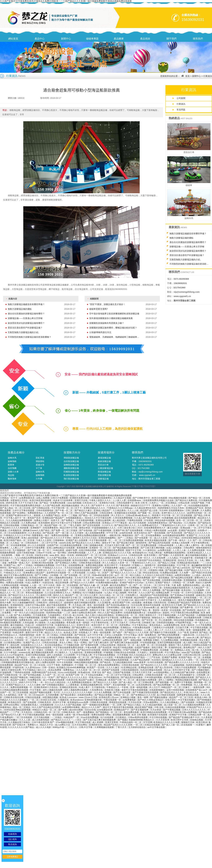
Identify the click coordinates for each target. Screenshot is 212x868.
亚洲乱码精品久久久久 (95, 508)
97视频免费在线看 (150, 650)
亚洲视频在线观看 (189, 640)
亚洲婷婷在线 (175, 647)
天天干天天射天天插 (91, 638)
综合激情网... (8, 555)
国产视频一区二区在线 (149, 513)
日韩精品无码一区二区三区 (47, 712)
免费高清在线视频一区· (63, 535)
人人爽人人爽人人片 (154, 630)
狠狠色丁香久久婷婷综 (180, 645)
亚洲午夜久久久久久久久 (174, 513)
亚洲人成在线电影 (30, 538)
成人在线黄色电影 (41, 720)
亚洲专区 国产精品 (199, 632)
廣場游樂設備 (104, 458)
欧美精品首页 (15, 702)
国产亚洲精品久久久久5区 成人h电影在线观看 (153, 695)
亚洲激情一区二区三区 (100, 548)
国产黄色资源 (123, 505)
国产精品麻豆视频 (174, 570)
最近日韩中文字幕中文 (146, 600)
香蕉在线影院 (49, 627)
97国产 (108, 685)
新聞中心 (66, 39)
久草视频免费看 (111, 568)
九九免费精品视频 (170, 640)
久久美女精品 (35, 533)
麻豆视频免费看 (14, 647)
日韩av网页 (189, 548)
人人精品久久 (146, 568)
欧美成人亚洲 (71, 632)
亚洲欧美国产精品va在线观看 (38, 647)
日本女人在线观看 (114, 635)
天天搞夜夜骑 (40, 615)
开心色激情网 (166, 620)
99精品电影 (35, 677)
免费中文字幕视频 (184, 682)
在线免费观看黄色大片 (155, 528)
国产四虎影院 (189, 610)
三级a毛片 (35, 640)
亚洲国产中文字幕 (178, 715)
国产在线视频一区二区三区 (78, 575)
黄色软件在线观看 (152, 605)
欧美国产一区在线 (96, 667)
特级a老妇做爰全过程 (103, 575)
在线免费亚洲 (203, 672)
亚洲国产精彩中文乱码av (132, 583)
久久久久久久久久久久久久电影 (77, 692)
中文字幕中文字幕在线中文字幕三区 (64, 598)
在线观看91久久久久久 (32, 645)
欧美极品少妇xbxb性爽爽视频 (71, 667)
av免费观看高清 (27, 498)
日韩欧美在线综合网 (14, 697)
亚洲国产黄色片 (163, 583)
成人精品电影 (119, 520)
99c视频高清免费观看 (11, 623)
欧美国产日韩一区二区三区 (122, 680)
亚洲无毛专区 (83, 625)
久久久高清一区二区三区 (89, 670)
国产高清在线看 (175, 533)
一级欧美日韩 (114, 535)
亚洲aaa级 (186, 528)
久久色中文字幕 (93, 588)
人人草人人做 (179, 550)
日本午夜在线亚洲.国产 (43, 722)
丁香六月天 (121, 727)
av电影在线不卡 (119, 580)
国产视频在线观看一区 (175, 638)
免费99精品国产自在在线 (91, 630)
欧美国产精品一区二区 (190, 657)
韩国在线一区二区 (126, 645)
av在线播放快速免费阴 (174, 535)
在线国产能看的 (142, 647)
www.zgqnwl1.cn (147, 475)
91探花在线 (48, 583)
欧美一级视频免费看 (196, 630)
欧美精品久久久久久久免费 (167, 722)
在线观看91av (154, 613)
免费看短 (77, 593)
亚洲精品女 (126, 627)
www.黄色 (55, 555)
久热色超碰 (28, 623)
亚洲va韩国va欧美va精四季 (75, 610)
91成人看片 (85, 687)
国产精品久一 (23, 657)
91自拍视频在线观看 (199, 505)
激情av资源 (85, 528)
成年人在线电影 (55, 655)
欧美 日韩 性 (142, 503)
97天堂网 (148, 722)
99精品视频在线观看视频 (117, 660)
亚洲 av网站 (81, 618)
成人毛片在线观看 (138, 523)
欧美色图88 (44, 523)
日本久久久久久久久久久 (194, 710)
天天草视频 (122, 655)
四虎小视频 (48, 600)
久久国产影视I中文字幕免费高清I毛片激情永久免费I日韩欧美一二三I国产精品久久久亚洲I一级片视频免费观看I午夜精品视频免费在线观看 (66, 495)
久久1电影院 (190, 523)
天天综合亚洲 (135, 702)
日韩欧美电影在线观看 (90, 563)
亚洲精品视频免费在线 (92, 685)
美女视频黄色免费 (193, 618)
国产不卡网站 (42, 575)
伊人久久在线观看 (37, 545)
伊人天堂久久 (118, 515)
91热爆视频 (167, 518)
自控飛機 (12, 468)
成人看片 (36, 600)
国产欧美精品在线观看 (60, 560)
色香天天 (56, 520)
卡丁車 (39, 468)
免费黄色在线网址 (192, 585)
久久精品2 (60, 600)
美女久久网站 (66, 643)
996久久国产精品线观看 (86, 513)
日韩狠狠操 (59, 540)
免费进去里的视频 (15, 583)
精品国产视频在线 (19, 677)
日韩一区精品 (49, 667)
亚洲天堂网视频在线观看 (170, 643)
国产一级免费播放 (86, 712)
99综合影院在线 (151, 573)
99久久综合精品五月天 (140, 655)
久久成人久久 (60, 570)
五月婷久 (150, 583)
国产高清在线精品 (32, 627)
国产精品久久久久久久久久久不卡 (25, 568)
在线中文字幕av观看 (35, 605)
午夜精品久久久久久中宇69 (17, 535)
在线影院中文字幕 (45, 625)
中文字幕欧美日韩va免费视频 (185, 613)
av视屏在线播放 (183, 575)
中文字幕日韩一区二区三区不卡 (67, 508)
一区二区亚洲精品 (168, 503)
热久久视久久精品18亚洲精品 (100, 615)
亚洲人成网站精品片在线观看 (61, 548)
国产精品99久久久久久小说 (197, 605)
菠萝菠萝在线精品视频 (188, 695)
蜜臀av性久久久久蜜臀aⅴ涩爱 (167, 655)
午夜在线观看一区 (113, 700)
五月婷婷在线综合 (137, 727)
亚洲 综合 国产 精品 (102, 672)
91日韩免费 (9, 657)
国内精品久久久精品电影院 (43, 660)
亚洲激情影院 (17, 605)
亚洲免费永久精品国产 (34, 573)
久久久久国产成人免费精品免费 (154, 593)
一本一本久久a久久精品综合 (52, 682)
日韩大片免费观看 (60, 498)
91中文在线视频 (65, 662)
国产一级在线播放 (161, 578)
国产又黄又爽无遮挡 (99, 643)
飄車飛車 (12, 479)
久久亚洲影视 (104, 603)
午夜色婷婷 (125, 565)
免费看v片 (97, 570)
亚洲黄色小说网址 (161, 505)
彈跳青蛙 (40, 461)
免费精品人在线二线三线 (187, 650)
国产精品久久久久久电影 (106, 682)
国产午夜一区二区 (64, 510)
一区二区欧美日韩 (203, 660)
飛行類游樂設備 (71, 479)
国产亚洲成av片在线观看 (183, 595)
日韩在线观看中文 (125, 503)
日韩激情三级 (149, 623)
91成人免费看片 (33, 583)
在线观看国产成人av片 (197, 690)
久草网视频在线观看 (104, 727)
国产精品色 (106, 662)
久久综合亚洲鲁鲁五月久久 (58, 593)
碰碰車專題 (92, 39)
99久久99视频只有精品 (131, 630)
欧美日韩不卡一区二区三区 (105, 625)
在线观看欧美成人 (30, 705)
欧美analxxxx (77, 700)
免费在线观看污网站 (101, 715)
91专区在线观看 (155, 662)
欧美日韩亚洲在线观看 (41, 500)
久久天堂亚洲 (163, 720)
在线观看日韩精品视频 (94, 598)
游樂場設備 (103, 479)
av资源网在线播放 (71, 707)
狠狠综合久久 (159, 618)
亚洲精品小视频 (128, 697)
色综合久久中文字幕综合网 (98, 518)
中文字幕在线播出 (187, 700)
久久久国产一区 (179, 505)
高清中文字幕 (60, 702)
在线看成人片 (86, 632)
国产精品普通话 (68, 695)
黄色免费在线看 (132, 712)
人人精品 (196, 575)
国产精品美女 (79, 608)
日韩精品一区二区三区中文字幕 (61, 650)
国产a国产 (118, 632)
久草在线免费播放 (56, 638)
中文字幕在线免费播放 (105, 655)
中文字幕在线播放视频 (34, 715)
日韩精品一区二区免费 (183, 583)
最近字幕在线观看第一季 (59, 605)
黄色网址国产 (190, 647)
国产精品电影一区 (101, 580)
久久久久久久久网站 (175, 630)
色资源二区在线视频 (171, 610)
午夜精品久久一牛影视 (118, 687)
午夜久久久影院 (44, 540)
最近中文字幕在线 (110, 618)
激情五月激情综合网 (11, 670)
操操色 (4, 608)
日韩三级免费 (192, 510)
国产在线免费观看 (134, 530)
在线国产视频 (198, 503)
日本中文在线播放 (194, 593)
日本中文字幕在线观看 (24, 510)
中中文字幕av (131, 635)
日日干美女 (62, 565)
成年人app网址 (41, 620)
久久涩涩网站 (92, 600)
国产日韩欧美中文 (142, 498)
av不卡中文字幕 (95, 635)
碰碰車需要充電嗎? (123, 309)
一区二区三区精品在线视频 (147, 725)
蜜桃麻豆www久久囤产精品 (37, 530)
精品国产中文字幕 (76, 600)
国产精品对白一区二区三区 (134, 570)
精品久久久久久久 (54, 632)
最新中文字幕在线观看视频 (135, 690)
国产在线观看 (30, 702)
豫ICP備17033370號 (144, 486)
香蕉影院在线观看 (118, 702)
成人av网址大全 (63, 725)
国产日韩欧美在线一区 (11, 675)
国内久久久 (59, 595)
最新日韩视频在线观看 (85, 603)
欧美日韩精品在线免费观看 (154, 712)
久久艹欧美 (183, 632)
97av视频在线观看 (65, 722)
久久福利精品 (10, 695)
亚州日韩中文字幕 (181, 670)
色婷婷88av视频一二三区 (59, 613)
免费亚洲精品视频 (95, 565)
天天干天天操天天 (119, 623)
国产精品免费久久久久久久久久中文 (182, 662)
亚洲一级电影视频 (139, 687)
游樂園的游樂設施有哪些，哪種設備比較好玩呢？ (123, 328)
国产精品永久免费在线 (187, 500)
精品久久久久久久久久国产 (35, 560)
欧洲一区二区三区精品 (47, 635)
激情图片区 (151, 565)
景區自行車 (103, 465)
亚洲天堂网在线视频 (36, 655)
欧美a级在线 (85, 672)
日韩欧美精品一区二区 (32, 525)
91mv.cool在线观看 (67, 672)
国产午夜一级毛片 (177, 540)
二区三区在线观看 (24, 717)
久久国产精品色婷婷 (140, 660)
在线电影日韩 (7, 638)
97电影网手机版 (184, 623)
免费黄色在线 (26, 620)
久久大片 (111, 505)
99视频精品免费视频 (44, 565)
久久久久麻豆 (113, 667)
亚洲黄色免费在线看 (80, 498)
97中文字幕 (112, 533)
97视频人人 (138, 565)
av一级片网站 (60, 553)
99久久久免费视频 (152, 590)
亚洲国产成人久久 (32, 643)
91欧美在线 (72, 680)
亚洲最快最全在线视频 (126, 513)
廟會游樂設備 (104, 461)
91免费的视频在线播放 (107, 583)
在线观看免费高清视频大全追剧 (159, 500)
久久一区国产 (49, 677)
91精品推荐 (18, 632)
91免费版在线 (35, 680)
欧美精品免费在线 (39, 578)
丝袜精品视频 (197, 720)
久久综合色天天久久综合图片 (42, 608)
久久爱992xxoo (33, 667)
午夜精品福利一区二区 (131, 722)
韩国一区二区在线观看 (68, 585)
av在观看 (173, 530)
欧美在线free (140, 533)
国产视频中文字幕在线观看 (163, 632)
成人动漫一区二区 (173, 705)
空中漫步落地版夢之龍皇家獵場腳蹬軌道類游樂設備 (123, 314)
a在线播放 (137, 603)
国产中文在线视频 (66, 660)
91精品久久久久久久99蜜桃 (103, 560)
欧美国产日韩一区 (75, 675)
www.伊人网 (193, 638)
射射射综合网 (157, 652)
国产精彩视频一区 (165, 682)
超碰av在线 (153, 598)
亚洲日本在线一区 (132, 638)
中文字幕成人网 (84, 655)
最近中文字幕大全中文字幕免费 (66, 523)
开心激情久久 (62, 652)
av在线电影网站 (161, 672)
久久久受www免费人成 (148, 608)
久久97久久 (108, 525)
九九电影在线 (76, 652)
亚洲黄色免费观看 (93, 652)
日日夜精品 (121, 717)
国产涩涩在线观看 (92, 525)
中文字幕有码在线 (100, 623)
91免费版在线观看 (169, 573)
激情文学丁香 (109, 543)
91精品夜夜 (59, 550)
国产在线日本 (19, 725)
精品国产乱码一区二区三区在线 (30, 665)
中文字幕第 (36, 690)
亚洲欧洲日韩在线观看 (43, 563)
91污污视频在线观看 (93, 593)
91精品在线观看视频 (175, 707)
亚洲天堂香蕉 (112, 722)
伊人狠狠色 (41, 623)
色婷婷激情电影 (27, 635)
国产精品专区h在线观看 (89, 650)
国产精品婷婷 (205, 712)
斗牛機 (39, 479)
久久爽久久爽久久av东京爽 (99, 620)
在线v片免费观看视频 (29, 618)
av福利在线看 (126, 533)
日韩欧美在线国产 (92, 568)
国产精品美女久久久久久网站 (86, 543)
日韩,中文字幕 (86, 727)
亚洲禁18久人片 (44, 570)
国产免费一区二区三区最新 (65, 530)
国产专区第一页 (150, 620)
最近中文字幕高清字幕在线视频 (118, 707)
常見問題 (181, 110)
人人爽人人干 (17, 548)
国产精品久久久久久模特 (82, 583)
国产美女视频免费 (140, 710)
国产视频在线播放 (159, 697)
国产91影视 (94, 618)
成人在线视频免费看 (95, 533)
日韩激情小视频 (156, 570)
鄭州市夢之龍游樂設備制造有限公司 (149, 458)
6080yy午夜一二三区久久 (65, 727)
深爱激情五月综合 (19, 500)
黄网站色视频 (73, 638)
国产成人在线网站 (23, 615)
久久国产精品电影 (186, 615)
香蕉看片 (156, 515)
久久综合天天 (203, 635)
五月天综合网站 (80, 725)
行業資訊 (208, 76)
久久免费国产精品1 (51, 515)
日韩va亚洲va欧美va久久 (138, 515)
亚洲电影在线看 (146, 667)
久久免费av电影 (29, 523)
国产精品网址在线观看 (182, 578)
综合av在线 (90, 710)
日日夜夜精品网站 (13, 643)
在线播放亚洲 (64, 608)
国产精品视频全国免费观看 (126, 548)
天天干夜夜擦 (126, 598)
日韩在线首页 (32, 543)
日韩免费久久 (132, 595)
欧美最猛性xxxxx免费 (78, 702)
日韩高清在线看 (50, 643)
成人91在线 (78, 615)
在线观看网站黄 (76, 565)
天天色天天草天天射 (85, 578)
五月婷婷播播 (52, 695)
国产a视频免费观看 (112, 638)
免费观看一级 (17, 588)
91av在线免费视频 (90, 717)
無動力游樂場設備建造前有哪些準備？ (42, 304)
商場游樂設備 (104, 472)
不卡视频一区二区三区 (86, 665)
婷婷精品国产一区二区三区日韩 (91, 555)
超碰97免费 (72, 550)
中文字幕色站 (135, 580)
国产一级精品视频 (133, 640)
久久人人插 (25, 720)
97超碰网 (145, 588)
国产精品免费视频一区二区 (167, 685)
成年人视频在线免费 (53, 690)
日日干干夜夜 (54, 665)
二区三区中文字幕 (49, 543)
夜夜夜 (37, 515)
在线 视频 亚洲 (129, 608)
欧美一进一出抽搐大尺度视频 (74, 640)
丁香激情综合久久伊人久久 (174, 525)
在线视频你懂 (47, 705)
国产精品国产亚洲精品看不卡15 (184, 717)
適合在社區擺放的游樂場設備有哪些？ (42, 314)
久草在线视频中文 (186, 675)
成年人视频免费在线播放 (61, 578)
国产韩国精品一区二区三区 (109, 712)
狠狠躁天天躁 (188, 722)
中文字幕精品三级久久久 (35, 670)
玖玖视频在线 (77, 588)
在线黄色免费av (85, 695)
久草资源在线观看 (19, 660)
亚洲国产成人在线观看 (77, 540)
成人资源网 (98, 722)
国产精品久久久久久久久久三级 (126, 573)
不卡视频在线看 (72, 645)
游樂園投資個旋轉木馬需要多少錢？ (123, 323)
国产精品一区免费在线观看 (53, 503)
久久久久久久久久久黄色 (81, 558)
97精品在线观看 (33, 697)
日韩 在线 (159, 707)
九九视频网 (199, 590)
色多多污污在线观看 (63, 500)
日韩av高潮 (184, 503)
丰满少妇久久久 (192, 692)
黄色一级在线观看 (96, 605)
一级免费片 (96, 640)
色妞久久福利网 (203, 583)
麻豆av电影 (173, 528)
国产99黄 (196, 568)
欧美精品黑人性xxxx (109, 697)
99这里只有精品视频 (123, 647)
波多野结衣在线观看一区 (59, 573)
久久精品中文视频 (123, 498)
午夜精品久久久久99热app (120, 508)
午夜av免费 (91, 647)
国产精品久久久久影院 (102, 657)
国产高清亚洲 (105, 647)
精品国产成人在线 (149, 510)
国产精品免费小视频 (50, 610)
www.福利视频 (74, 503)
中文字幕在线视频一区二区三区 (74, 657)
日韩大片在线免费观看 (186, 667)
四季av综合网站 (12, 705)
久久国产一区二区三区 (54, 675)
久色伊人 (154, 503)
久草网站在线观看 (10, 585)
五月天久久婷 (32, 610)
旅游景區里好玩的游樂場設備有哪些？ (42, 323)
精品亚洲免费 (62, 583)
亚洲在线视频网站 (108, 538)
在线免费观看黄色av (158, 523)
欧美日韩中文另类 (180, 720)
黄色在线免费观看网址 (34, 598)
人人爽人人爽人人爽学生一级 (190, 545)
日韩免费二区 (203, 675)
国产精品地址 (176, 523)
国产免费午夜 (187, 608)
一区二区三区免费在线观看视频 (128, 540)
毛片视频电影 (19, 550)
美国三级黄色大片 (148, 615)
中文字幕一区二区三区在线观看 (177, 515)
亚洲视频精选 (190, 580)
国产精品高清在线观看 (79, 570)
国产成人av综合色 (182, 568)
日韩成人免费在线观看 (156, 530)
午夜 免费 (177, 585)
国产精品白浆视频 (104, 695)
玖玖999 (163, 510)
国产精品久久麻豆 (83, 510)
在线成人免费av (66, 618)
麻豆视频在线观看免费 (43, 652)
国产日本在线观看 (122, 692)
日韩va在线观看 (166, 545)
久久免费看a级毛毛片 (148, 525)
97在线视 (149, 520)
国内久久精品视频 (13, 627)
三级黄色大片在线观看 (163, 627)
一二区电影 (19, 580)
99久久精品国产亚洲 (152, 638)
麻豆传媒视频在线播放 (197, 555)
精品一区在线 (68, 555)
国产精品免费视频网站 (171, 598)
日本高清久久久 (90, 503)
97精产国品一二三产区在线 (147, 657)
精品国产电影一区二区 (56, 525)
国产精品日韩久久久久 (125, 525)
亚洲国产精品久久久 (16, 685)
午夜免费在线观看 (142, 627)
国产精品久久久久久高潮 (137, 632)
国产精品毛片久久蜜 (11, 715)
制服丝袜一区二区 (17, 608)
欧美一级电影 (83, 623)
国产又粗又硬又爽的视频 (153, 548)
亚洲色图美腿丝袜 (93, 700)
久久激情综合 (150, 550)
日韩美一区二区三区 (198, 525)
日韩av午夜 (135, 623)
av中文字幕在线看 (157, 727)
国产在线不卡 (98, 505)
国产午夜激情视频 (103, 530)
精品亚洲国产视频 (144, 707)
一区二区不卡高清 (46, 585)
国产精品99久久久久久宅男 (154, 665)
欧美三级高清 (188, 625)
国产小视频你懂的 (201, 670)
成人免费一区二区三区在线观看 (152, 645)
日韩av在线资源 (108, 645)
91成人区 (30, 625)
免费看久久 (33, 725)
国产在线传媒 (86, 530)
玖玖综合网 (137, 605)
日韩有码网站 (113, 608)
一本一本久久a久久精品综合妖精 (29, 613)
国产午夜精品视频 (172, 710)
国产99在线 (80, 635)
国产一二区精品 (126, 538)
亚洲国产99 (119, 530)
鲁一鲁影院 (154, 610)
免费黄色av (126, 618)
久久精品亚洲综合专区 (146, 508)
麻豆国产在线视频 (170, 608)
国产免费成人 (68, 520)
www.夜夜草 (140, 662)
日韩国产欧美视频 (122, 672)
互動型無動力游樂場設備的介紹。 (42, 332)
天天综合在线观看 (73, 568)
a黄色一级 (70, 715)
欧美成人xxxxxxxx (69, 697)
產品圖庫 (119, 39)
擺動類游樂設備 (71, 468)
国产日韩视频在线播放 (53, 685)
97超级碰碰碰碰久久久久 (104, 528)
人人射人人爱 (120, 500)
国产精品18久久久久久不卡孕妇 (56, 538)
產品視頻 (145, 39)
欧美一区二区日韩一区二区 (190, 520)
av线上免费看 (43, 498)
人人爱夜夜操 (73, 685)
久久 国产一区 (195, 540)
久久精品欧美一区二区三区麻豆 (28, 650)
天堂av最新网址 (151, 702)
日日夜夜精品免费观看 (71, 545)
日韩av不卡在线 (44, 553)
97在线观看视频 (148, 643)
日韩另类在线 (160, 603)
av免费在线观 (165, 550)
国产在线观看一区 (144, 538)
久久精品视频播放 (56, 623)
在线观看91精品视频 (172, 580)
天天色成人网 (79, 605)
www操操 (30, 570)
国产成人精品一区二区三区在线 (16, 508)
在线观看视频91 (157, 690)
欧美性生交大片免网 (172, 605)
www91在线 (65, 543)
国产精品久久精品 (132, 705)
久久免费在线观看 (196, 550)
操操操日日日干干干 (141, 505)
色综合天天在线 (186, 560)
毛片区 (57, 692)
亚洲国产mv (10, 565)
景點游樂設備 (104, 475)
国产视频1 (164, 555)
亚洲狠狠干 (36, 528)
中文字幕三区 (184, 565)
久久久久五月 (15, 590)
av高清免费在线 (144, 685)
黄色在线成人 (156, 625)
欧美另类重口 (151, 555)
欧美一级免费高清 (148, 635)
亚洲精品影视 (170, 560)
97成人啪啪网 (120, 593)
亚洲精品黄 (101, 680)
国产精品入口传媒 (167, 563)
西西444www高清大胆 (67, 630)
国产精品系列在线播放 (132, 677)
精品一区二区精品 (22, 707)
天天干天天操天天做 (28, 503)
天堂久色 (67, 615)
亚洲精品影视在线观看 (188, 563)
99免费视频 (187, 685)
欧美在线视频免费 (35, 580)
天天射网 (5, 677)
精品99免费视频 (111, 627)
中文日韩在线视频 (158, 717)
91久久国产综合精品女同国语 (46, 707)
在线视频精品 (22, 578)
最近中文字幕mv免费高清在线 (19, 575)
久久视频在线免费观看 (194, 705)
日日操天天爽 (182, 627)
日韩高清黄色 (106, 513)
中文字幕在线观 (83, 722)
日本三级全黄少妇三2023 (130, 528)
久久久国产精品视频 (57, 558)
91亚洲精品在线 (129, 667)
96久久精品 (135, 575)
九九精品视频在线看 (123, 662)
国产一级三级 (62, 533)
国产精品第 (49, 533)
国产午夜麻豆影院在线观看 (146, 692)
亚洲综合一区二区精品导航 (127, 620)
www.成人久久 (129, 558)
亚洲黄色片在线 (107, 503)
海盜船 (11, 475)
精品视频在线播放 (71, 505)
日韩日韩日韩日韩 (192, 655)
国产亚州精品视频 (32, 675)
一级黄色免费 (198, 687)
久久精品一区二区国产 (98, 573)
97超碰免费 (6, 672)
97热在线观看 (83, 715)
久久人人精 (133, 510)
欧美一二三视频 (70, 515)
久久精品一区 (17, 543)
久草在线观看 (79, 573)
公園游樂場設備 (105, 468)
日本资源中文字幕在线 (74, 620)
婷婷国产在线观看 (111, 670)
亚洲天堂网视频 (132, 588)
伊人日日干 (155, 687)
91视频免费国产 (85, 660)
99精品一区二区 (122, 695)
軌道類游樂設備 (71, 475)
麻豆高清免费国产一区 (121, 585)
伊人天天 (86, 505)
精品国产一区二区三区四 (181, 697)
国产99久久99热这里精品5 (151, 700)
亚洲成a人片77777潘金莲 (115, 523)
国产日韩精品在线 (41, 508)
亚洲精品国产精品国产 (53, 518)
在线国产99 (53, 545)
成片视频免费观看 (96, 608)
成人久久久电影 (44, 727)
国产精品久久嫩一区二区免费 (94, 585)
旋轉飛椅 (12, 461)
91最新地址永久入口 (65, 625)
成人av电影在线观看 (112, 588)
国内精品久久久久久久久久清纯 (177, 660)
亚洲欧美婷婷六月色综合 (46, 687)
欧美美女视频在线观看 (156, 540)
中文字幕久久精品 (162, 568)
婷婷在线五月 (56, 603)
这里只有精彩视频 (26, 553)
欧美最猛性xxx (140, 553)
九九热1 (108, 593)
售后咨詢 (12, 844)
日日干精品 (174, 538)
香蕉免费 (71, 623)
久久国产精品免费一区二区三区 (39, 590)
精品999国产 (140, 598)
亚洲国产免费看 (49, 618)
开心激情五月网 (44, 595)
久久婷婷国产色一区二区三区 (59, 513)
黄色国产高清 (34, 518)
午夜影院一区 (22, 640)
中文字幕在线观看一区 (100, 540)
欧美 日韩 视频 (139, 715)
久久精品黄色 (120, 510)
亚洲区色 (99, 660)
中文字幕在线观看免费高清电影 (26, 505)
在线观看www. (135, 500)
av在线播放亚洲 (105, 710)
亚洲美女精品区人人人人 (199, 553)
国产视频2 (123, 720)
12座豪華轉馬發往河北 (123, 332)
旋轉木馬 (12, 458)
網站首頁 (13, 39)
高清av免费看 (55, 670)
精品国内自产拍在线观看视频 (155, 595)
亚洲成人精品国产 (103, 510)
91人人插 (198, 685)
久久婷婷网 (70, 655)
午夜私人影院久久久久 (100, 500)
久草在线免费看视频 (123, 518)
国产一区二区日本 (142, 585)
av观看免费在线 (172, 625)
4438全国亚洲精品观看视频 (17, 710)
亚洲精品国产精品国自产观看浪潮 (185, 603)
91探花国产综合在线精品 (150, 560)
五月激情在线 (99, 687)
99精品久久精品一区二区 (45, 710)
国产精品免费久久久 (82, 627)
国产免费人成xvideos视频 (71, 710)
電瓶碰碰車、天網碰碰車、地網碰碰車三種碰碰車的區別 (123, 337)
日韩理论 (98, 627)
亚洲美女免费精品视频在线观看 (91, 535)
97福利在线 (18, 667)
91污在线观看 (107, 717)
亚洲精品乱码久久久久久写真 (117, 553)
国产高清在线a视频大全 (118, 605)
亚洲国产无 (192, 535)
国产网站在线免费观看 (169, 635)
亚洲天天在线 (81, 500)
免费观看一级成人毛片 (19, 563)
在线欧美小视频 (112, 690)
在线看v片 (203, 530)
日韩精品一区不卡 (9, 498)
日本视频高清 (15, 530)
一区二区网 (116, 705)
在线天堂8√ (171, 700)
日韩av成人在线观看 (14, 570)
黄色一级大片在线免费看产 (44, 657)
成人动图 (188, 643)
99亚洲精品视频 (51, 697)
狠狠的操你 (128, 535)
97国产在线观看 (131, 650)
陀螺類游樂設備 (71, 472)
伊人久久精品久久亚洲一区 (116, 563)
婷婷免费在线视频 (77, 553)
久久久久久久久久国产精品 (21, 727)
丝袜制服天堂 (201, 558)
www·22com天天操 (88, 697)
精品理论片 (112, 598)
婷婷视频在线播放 (167, 565)
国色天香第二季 (160, 647)
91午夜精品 (55, 620)
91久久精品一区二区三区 (112, 595)
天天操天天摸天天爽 (115, 545)
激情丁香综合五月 (54, 580)
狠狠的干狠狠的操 (142, 618)
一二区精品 (57, 717)
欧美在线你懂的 (81, 560)
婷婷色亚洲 (11, 503)
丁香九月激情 (75, 525)
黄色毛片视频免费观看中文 (192, 600)
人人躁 (33, 585)
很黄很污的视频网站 (20, 600)
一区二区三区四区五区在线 (43, 700)
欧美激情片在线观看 (158, 715)
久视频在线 (64, 700)
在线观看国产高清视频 (44, 630)
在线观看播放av (177, 510)
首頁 (187, 76)
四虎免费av (125, 625)
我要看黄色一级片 (41, 535)
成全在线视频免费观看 (185, 518)
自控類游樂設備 (71, 461)
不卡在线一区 (178, 593)
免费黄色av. (69, 670)
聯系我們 (198, 39)
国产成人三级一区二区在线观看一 (178, 725)
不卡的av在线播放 (94, 675)
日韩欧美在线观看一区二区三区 (161, 675)
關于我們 (171, 39)
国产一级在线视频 (157, 533)
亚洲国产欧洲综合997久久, (19, 515)
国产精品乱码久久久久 (171, 692)
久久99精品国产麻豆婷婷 (183, 672)
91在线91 (156, 660)
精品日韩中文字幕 (69, 528)
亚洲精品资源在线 (69, 687)
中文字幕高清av (140, 625)
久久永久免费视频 (103, 692)
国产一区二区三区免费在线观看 (142, 545)
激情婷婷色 (142, 543)
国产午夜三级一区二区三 (40, 550)
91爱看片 (201, 725)
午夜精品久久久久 (13, 573)
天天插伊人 (143, 652)
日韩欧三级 (157, 588)
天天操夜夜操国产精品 (136, 610)
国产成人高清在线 (164, 667)
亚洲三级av (93, 590)
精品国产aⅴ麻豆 (18, 680)
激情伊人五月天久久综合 (85, 538)
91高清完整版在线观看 (152, 670)
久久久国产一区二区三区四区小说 (117, 600)
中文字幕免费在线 (200, 543)
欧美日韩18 (202, 722)
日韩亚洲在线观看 (131, 665)
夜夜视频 (148, 603)
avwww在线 (24, 652)
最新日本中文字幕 (34, 632)
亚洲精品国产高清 (195, 508)
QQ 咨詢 (12, 839)
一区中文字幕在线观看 (111, 590)
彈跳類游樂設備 (71, 458)
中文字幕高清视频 (199, 627)
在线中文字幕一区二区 (58, 588)
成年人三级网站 (166, 680)
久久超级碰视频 (177, 665)
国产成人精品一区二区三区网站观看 (137, 682)
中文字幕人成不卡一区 (15, 518)
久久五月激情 (77, 533)
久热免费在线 (97, 690)
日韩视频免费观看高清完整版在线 (18, 662)
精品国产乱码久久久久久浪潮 (118, 725)
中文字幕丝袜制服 (127, 560)
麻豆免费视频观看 (15, 610)
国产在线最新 (188, 702)
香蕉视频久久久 (111, 570)
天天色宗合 (27, 712)
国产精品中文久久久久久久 (22, 595)
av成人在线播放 (174, 548)
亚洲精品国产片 (122, 710)
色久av (168, 670)
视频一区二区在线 (25, 555)
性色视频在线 (202, 620)
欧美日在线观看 (160, 498)
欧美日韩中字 (111, 565)
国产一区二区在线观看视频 (13, 545)
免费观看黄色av (35, 513)
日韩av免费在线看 (92, 523)
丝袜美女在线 (42, 555)
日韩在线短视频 (12, 525)
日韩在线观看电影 (45, 510)
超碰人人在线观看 (129, 568)
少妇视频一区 (56, 575)
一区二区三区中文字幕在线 (118, 675)
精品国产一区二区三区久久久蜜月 (82, 595)
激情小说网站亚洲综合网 (84, 613)
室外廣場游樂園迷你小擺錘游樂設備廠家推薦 (123, 318)
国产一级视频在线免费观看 (96, 705)
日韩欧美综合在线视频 (125, 652)
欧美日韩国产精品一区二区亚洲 (19, 540)
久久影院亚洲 (177, 555)
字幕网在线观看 (135, 520)
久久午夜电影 (11, 652)
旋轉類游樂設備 (71, 465)
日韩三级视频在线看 (93, 545)
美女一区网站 (81, 643)
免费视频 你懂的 (151, 640)
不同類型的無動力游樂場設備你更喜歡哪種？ (42, 337)
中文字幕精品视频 (167, 615)
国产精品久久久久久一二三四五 (67, 720)
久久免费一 (185, 573)
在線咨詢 (12, 834)
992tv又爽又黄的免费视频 (138, 578)
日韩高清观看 (67, 635)
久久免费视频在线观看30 (80, 682)
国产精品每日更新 (126, 543)
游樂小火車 (13, 472)
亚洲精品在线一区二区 (127, 615)
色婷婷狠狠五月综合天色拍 (171, 508)
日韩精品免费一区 (197, 715)
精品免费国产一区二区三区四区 (71, 590)
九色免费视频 (11, 618)
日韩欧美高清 (45, 702)
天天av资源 (156, 710)
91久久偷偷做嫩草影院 (24, 603)
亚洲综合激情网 (103, 520)
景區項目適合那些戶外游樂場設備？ (42, 328)
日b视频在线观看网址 (102, 498)
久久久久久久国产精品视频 (68, 705)
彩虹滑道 (40, 458)
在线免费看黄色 (51, 528)
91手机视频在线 (112, 677)
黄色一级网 (143, 697)
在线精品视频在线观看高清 (177, 588)
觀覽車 (11, 465)
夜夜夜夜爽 (82, 548)
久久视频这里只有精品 (19, 722)
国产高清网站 (19, 513)
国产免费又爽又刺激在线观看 (125, 643)
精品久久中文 (47, 725)
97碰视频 (108, 652)
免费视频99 (68, 665)
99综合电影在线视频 (165, 520)
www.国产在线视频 (191, 652)
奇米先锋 (133, 593)
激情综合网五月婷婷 (114, 578)
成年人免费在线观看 (46, 662)
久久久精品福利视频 (153, 705)
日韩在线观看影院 (130, 670)
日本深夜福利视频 (85, 520)
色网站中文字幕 (97, 610)
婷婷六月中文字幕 (28, 682)
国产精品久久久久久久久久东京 (72, 677)
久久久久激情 (34, 685)
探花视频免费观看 (122, 715)
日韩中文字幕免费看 (35, 548)
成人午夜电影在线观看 (54, 680)
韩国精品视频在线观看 (187, 680)
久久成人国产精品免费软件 (147, 518)
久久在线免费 (159, 558)
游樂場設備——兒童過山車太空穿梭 (42, 318)
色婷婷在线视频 (194, 665)
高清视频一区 (167, 650)
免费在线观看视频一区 (22, 687)
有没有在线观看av (54, 645)
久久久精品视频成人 (170, 702)
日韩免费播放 (64, 627)
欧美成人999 (201, 697)
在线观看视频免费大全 (135, 613)
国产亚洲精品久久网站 (66, 563)
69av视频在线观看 (178, 498)
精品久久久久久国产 (92, 707)
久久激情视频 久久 (168, 600)
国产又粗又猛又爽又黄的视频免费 (100, 720)
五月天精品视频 (42, 717)
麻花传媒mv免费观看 (147, 680)
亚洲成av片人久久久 (118, 555)
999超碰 (24, 585)
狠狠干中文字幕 (134, 550)
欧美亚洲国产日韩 (122, 603)
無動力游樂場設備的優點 (42, 309)
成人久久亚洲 (161, 538)
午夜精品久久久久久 (53, 568)
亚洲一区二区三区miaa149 (31, 695)
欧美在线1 (187, 590)
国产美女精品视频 (152, 580)
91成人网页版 (156, 553)
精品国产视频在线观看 (41, 692)
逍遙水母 (40, 465)
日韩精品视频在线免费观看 (111, 550)
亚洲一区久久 (144, 558)
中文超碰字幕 (187, 558)
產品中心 (40, 39)
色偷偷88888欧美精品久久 (142, 720)
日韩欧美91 (42, 603)
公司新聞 (181, 98)
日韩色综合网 (136, 555)
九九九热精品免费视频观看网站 (30, 558)
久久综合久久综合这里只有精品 (158, 575)
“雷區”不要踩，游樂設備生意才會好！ (123, 304)
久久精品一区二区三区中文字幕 (30, 638)
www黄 (99, 578)
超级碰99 (69, 603)
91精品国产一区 (72, 717)
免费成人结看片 (42, 520)
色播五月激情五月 (133, 590)
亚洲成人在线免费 (181, 543)
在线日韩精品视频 (88, 550)
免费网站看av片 (175, 618)
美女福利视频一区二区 (124, 685)
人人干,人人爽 (95, 553)
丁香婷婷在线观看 (22, 672)
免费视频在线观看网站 (175, 553)
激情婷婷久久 (112, 630)
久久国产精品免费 (52, 505)
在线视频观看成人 (75, 518)
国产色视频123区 (115, 610)
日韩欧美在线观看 (99, 702)
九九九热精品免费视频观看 (19, 520)
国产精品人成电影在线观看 (107, 558)
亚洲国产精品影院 (188, 530)
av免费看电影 (130, 700)
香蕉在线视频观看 (35, 593)
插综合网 (15, 645)
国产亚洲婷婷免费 (90, 645)
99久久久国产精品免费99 (110, 613)
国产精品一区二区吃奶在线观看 (94, 515)
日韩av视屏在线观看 (138, 717)
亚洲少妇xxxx (96, 677)
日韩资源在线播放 (165, 623)
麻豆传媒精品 (17, 625)
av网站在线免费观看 (113, 640)
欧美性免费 (31, 588)
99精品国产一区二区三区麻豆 (176, 687)
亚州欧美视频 (190, 598)
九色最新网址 (55, 615)
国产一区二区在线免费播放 (148, 535)
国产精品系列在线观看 (160, 543)
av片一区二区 (122, 575)
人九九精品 (173, 558)
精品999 (42, 588)
